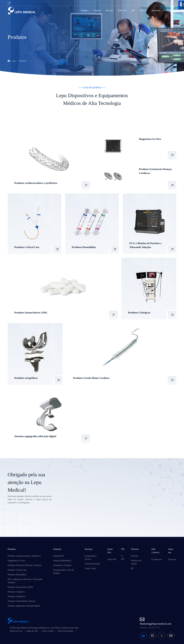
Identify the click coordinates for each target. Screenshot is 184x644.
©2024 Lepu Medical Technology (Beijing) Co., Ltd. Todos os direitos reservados (44, 628)
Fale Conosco (171, 10)
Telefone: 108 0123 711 (150, 628)
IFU (133, 10)
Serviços (109, 10)
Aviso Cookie (48, 631)
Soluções (97, 10)
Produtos (85, 10)
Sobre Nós (122, 10)
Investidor (156, 10)
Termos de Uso (16, 631)
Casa (14, 61)
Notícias (143, 10)
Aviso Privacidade (66, 631)
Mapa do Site (32, 631)
